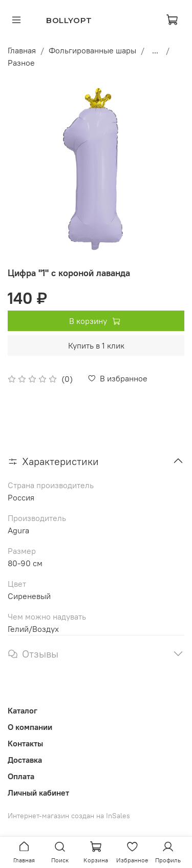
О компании (30, 727)
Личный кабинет (38, 793)
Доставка (25, 760)
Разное (21, 63)
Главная (22, 50)
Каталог (23, 710)
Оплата (21, 776)
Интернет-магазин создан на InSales (69, 816)
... (155, 50)
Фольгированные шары (92, 50)
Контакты (25, 743)
